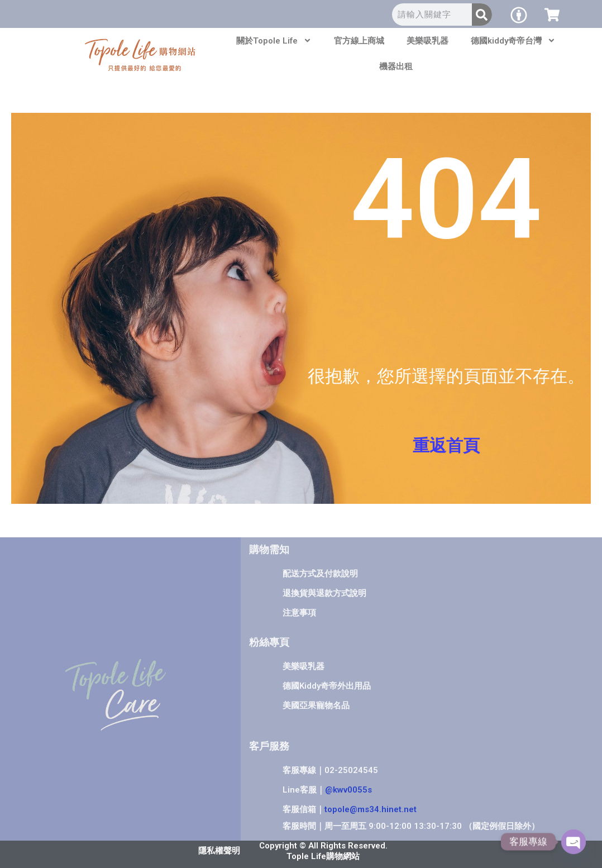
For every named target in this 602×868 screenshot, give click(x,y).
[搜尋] (482, 15)
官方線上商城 (359, 41)
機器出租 (396, 66)
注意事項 (299, 613)
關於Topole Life (274, 40)
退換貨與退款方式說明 (324, 593)
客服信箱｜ (350, 809)
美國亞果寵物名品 (316, 705)
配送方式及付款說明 (320, 574)
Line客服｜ (327, 790)
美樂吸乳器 (427, 41)
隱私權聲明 (219, 851)
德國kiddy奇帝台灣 (513, 40)
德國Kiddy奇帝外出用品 (327, 686)
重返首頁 (446, 445)
